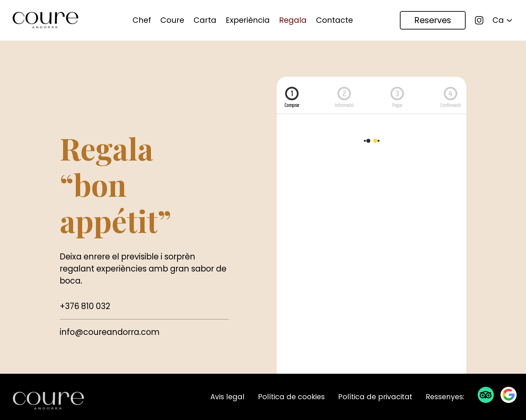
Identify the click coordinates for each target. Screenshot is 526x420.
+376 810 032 (85, 306)
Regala (293, 20)
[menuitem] (142, 20)
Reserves (433, 20)
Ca (498, 20)
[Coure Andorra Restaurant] (45, 20)
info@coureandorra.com (110, 332)
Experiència (248, 20)
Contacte (334, 20)
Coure (172, 20)
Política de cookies (291, 397)
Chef (142, 20)
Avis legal (227, 397)
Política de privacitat (375, 397)
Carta (205, 20)
